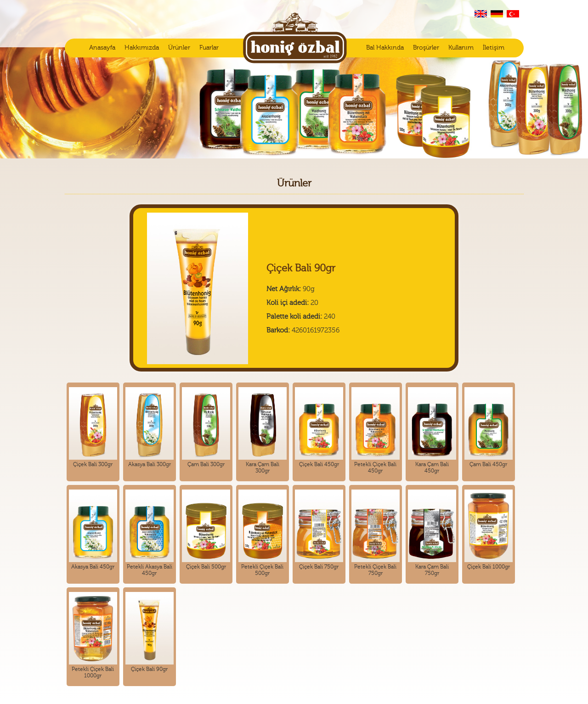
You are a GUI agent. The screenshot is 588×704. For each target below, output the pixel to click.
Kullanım (461, 48)
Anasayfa (102, 48)
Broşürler (426, 48)
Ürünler (179, 48)
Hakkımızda (142, 48)
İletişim (494, 48)
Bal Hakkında (385, 48)
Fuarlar (209, 48)
